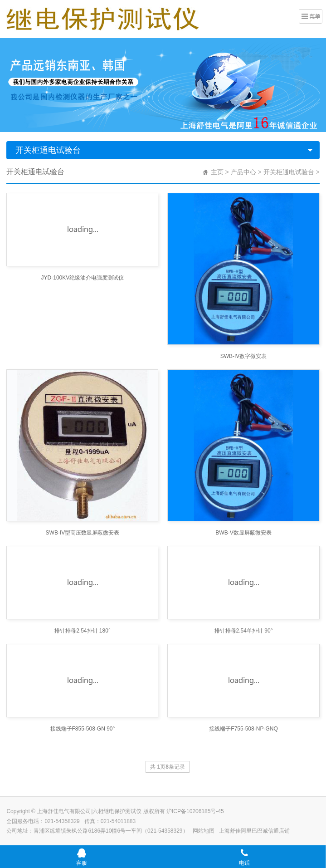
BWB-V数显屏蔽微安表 (243, 533)
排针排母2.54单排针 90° (244, 631)
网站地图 (204, 831)
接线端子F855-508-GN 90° (83, 729)
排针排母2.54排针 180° (83, 631)
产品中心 (243, 172)
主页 (217, 172)
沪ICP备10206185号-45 (195, 811)
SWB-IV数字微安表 (244, 356)
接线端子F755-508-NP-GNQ (243, 729)
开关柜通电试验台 (48, 150)
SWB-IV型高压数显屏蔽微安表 (83, 533)
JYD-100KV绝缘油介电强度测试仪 (83, 278)
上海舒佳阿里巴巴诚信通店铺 (254, 831)
